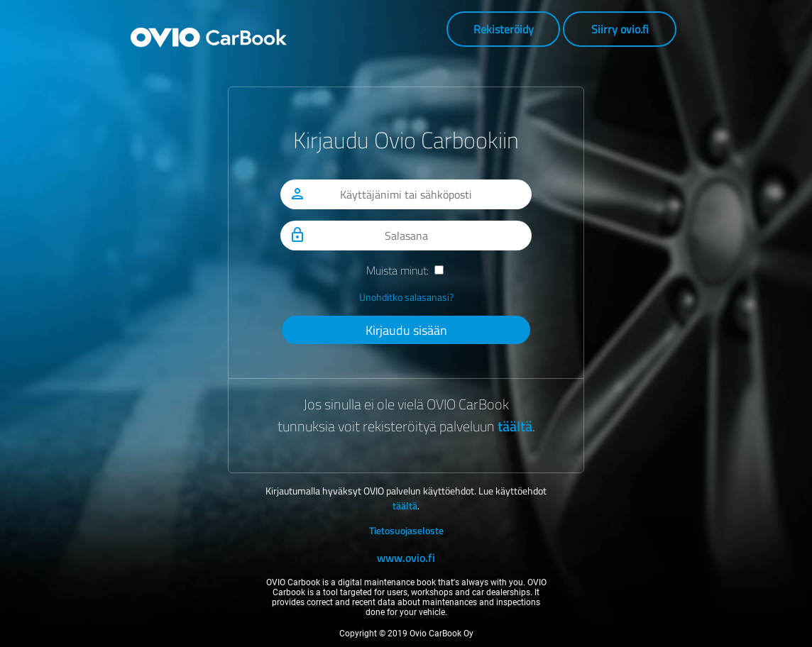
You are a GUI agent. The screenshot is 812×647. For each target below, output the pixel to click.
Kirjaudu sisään (406, 330)
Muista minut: (397, 270)
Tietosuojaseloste (406, 530)
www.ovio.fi (406, 558)
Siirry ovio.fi (620, 29)
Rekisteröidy (504, 29)
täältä (515, 426)
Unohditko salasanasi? (406, 297)
